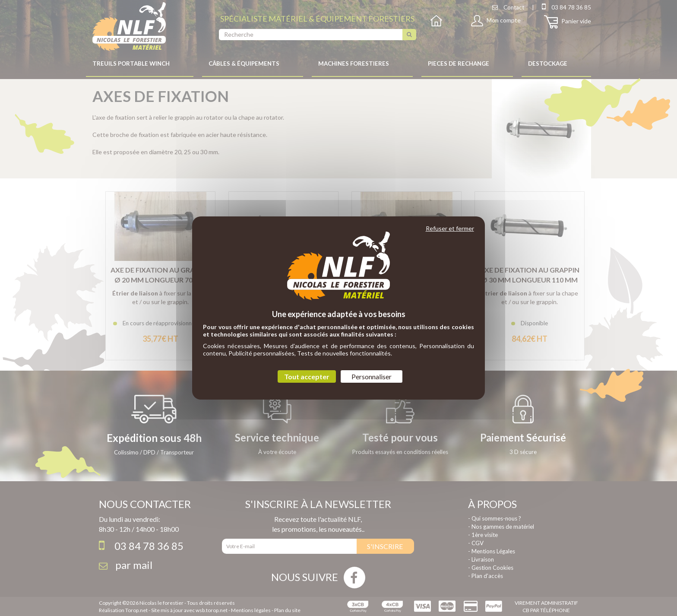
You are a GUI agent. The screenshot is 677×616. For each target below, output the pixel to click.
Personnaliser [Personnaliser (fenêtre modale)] (372, 376)
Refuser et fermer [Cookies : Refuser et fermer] (450, 228)
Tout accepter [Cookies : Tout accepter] (307, 376)
